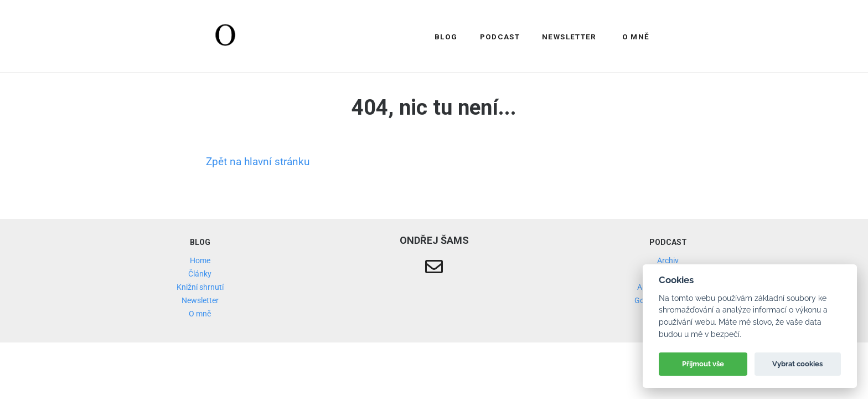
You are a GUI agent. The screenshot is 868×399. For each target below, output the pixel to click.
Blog (446, 37)
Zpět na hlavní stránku (258, 162)
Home (200, 260)
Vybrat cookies (797, 364)
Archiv (668, 260)
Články (200, 274)
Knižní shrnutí (200, 287)
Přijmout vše (703, 364)
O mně (636, 37)
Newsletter (569, 37)
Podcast (500, 37)
